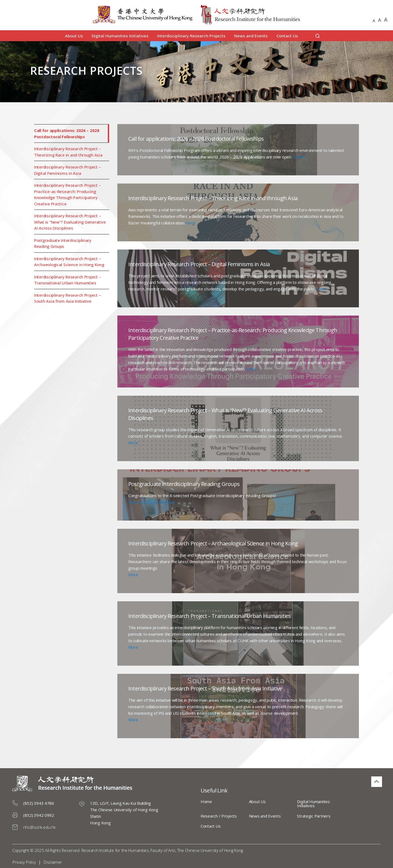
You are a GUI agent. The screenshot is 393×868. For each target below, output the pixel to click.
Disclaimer (53, 862)
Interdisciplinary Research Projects (191, 36)
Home (206, 801)
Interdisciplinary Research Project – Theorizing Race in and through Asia (68, 152)
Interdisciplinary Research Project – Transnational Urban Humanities (67, 280)
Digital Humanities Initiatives (120, 36)
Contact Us (287, 36)
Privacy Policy (24, 862)
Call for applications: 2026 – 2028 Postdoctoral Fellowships (67, 133)
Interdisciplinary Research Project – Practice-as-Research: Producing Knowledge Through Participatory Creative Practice (67, 194)
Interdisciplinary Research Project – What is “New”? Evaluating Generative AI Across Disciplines (70, 222)
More (191, 223)
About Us (74, 36)
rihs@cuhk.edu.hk (39, 827)
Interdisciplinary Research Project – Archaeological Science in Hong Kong (69, 262)
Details (299, 157)
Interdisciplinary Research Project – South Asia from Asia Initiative (67, 298)
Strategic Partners (310, 816)
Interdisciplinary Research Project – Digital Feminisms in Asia (67, 170)
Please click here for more (152, 502)
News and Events (251, 36)
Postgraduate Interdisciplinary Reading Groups (63, 243)
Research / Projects (219, 816)
